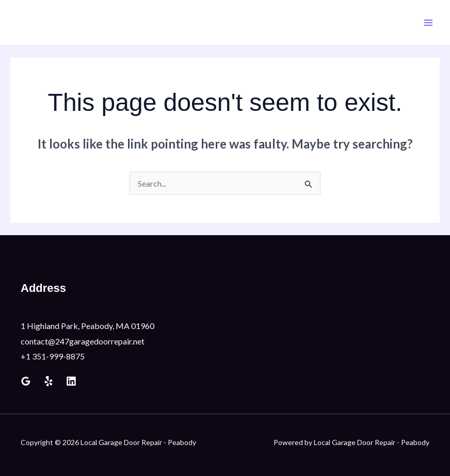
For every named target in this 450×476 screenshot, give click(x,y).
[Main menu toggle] (428, 23)
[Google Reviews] (26, 381)
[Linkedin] (71, 381)
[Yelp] (49, 381)
